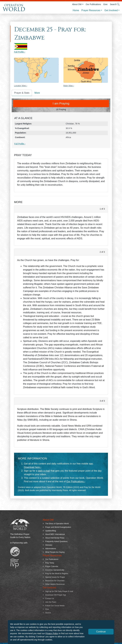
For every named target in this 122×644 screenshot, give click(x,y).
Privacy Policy (52, 633)
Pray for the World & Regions (57, 574)
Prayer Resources (91, 10)
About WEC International (55, 534)
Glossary (49, 545)
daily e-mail (44, 471)
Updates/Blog (51, 531)
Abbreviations (51, 549)
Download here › (32, 467)
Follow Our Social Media (55, 606)
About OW (77, 4)
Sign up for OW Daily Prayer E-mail (59, 591)
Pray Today (50, 563)
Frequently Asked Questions (56, 541)
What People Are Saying (55, 552)
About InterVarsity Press (55, 538)
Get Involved (111, 10)
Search (48, 613)
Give (105, 4)
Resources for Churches (55, 581)
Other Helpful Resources (55, 584)
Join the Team (51, 602)
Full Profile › (20, 52)
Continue (101, 632)
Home (76, 10)
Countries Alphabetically (55, 570)
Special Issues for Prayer (55, 577)
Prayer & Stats (22, 93)
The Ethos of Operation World (57, 524)
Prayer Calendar (52, 566)
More (37, 93)
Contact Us (50, 599)
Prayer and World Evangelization (58, 527)
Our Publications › (76, 481)
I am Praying (61, 103)
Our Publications (93, 4)
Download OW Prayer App (56, 595)
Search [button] (115, 4)
